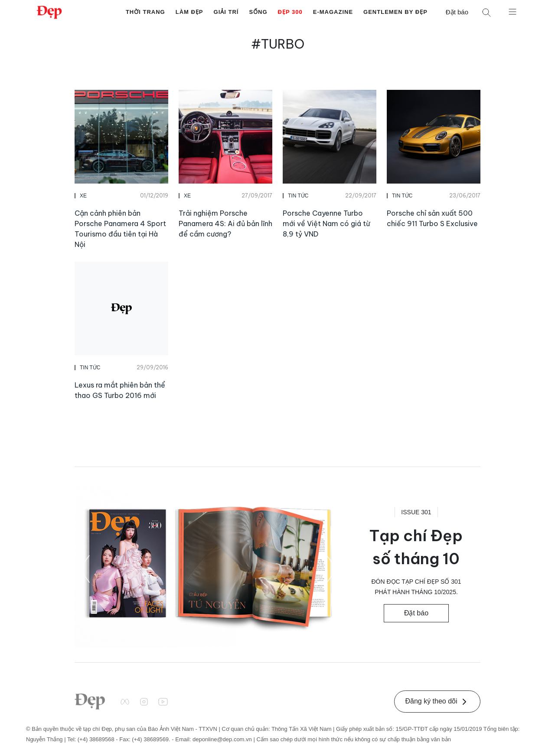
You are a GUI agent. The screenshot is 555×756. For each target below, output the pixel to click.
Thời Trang (145, 12)
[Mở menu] (513, 11)
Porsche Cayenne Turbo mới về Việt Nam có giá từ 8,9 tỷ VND (326, 224)
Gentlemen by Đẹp (395, 12)
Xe (83, 196)
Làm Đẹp (189, 12)
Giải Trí (226, 12)
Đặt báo (457, 12)
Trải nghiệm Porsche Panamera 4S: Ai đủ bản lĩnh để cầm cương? (225, 224)
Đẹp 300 (290, 12)
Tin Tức (298, 196)
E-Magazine (333, 12)
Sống (258, 12)
